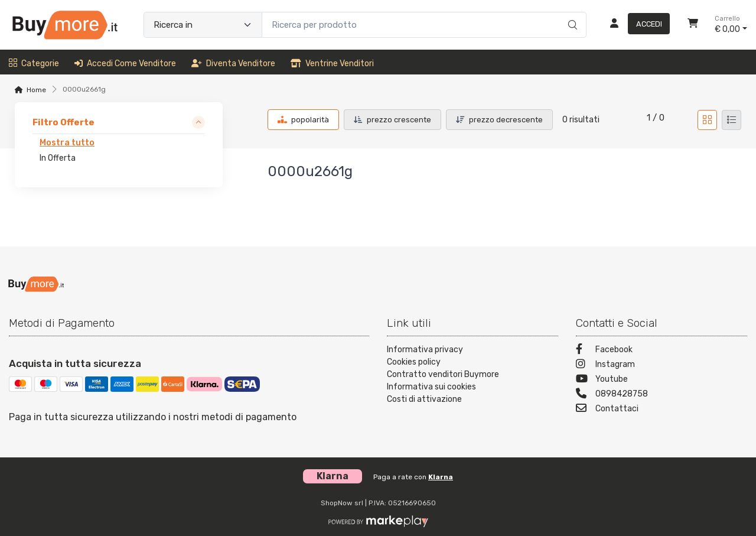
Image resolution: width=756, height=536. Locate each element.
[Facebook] (661, 351)
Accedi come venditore (125, 64)
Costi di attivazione (424, 399)
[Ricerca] (571, 12)
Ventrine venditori (332, 64)
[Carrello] (693, 25)
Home (36, 90)
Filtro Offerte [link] (63, 122)
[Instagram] (661, 366)
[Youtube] (661, 380)
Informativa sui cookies (431, 387)
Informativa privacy (425, 350)
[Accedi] (635, 25)
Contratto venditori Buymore (443, 374)
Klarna (441, 477)
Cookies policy (414, 362)
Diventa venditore (233, 64)
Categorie (34, 64)
